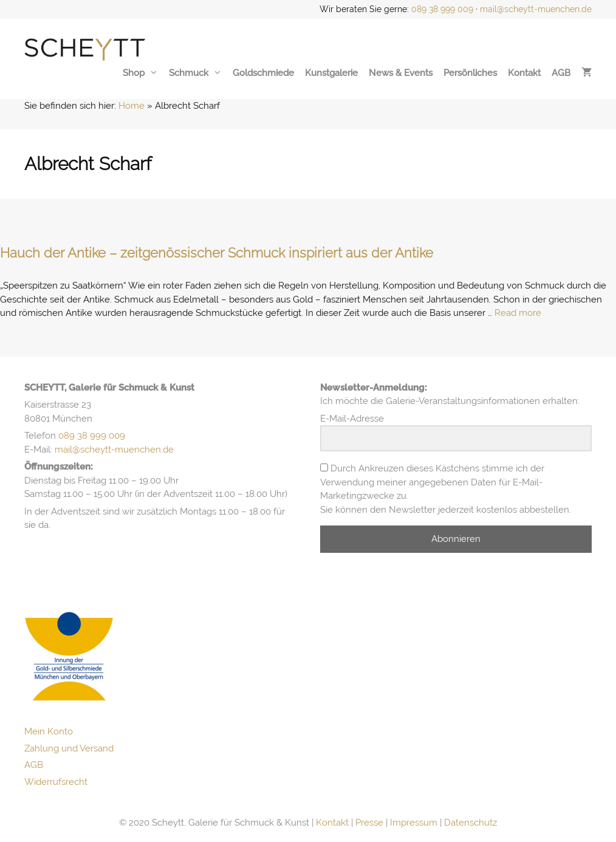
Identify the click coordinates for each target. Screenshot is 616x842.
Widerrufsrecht (56, 782)
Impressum (414, 823)
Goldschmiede (263, 73)
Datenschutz (471, 823)
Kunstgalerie (331, 73)
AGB (561, 73)
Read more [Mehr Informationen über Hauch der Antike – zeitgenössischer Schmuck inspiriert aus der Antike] (518, 313)
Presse (369, 823)
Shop (140, 73)
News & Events (401, 73)
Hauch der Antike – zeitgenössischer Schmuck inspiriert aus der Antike (217, 253)
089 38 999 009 (442, 9)
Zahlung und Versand (69, 748)
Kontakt (524, 73)
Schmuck (195, 73)
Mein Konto (49, 731)
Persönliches (470, 73)
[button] (27, 815)
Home (132, 106)
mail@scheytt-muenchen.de (536, 9)
